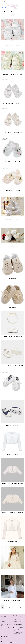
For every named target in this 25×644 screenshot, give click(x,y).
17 (3, 611)
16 (20, 607)
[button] (12, 15)
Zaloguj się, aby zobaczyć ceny (12, 45)
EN (3, 1)
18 (7, 611)
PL (4, 1)
